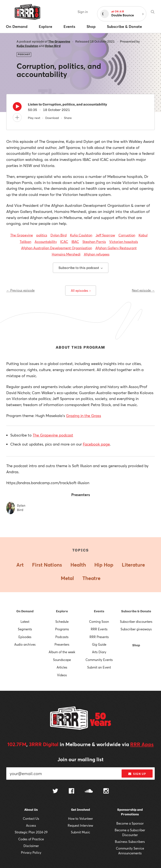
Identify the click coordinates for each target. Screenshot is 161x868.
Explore (62, 611)
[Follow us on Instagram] (106, 791)
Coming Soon (99, 622)
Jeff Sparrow (105, 235)
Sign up (137, 774)
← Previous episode (20, 290)
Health (78, 565)
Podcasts (62, 637)
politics (42, 235)
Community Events (99, 660)
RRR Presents (99, 637)
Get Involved (80, 810)
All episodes (81, 291)
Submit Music (80, 832)
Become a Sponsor (130, 823)
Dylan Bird (53, 46)
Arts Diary (99, 652)
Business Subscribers (130, 842)
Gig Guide (99, 644)
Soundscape (62, 660)
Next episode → (143, 290)
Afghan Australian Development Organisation (57, 248)
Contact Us (31, 818)
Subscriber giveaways (136, 629)
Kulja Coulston (27, 46)
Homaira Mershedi (66, 254)
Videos (62, 675)
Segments (25, 629)
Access (31, 825)
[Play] (17, 108)
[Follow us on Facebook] (71, 791)
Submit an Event (99, 667)
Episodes (25, 637)
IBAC (75, 242)
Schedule (62, 622)
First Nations (47, 565)
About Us (31, 810)
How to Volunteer (80, 818)
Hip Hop (104, 565)
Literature (133, 565)
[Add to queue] (17, 117)
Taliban (25, 242)
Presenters (62, 644)
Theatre (91, 578)
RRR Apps (142, 744)
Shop (136, 645)
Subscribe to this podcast (81, 268)
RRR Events (99, 629)
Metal (67, 578)
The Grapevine (59, 42)
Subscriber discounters (136, 622)
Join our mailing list (80, 759)
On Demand (25, 611)
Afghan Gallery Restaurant (116, 248)
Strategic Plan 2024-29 (31, 832)
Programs (62, 629)
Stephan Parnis (94, 242)
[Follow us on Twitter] (55, 791)
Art (20, 565)
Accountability (46, 242)
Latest (25, 622)
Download (52, 118)
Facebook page (96, 444)
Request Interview (80, 825)
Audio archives (25, 644)
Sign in (83, 12)
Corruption (127, 235)
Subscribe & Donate (136, 611)
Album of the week (62, 652)
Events (99, 611)
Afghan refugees (97, 254)
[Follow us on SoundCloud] (89, 791)
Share (68, 118)
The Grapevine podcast (53, 435)
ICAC (64, 242)
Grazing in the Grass (84, 416)
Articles (62, 667)
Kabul (143, 235)
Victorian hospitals (124, 242)
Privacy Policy (31, 852)
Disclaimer (31, 846)
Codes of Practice (31, 839)
